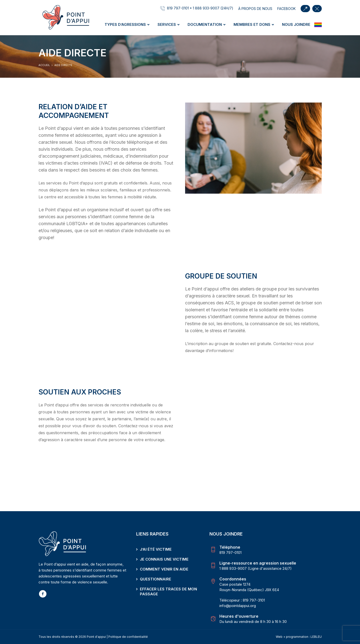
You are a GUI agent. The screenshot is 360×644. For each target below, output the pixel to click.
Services (167, 24)
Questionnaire (156, 579)
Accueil (44, 65)
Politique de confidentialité (128, 637)
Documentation (205, 24)
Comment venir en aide (164, 569)
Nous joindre (296, 24)
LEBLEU (316, 637)
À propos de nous (255, 9)
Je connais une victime (164, 559)
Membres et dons (252, 24)
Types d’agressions (125, 24)
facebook (286, 9)
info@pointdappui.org (238, 606)
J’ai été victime (156, 549)
